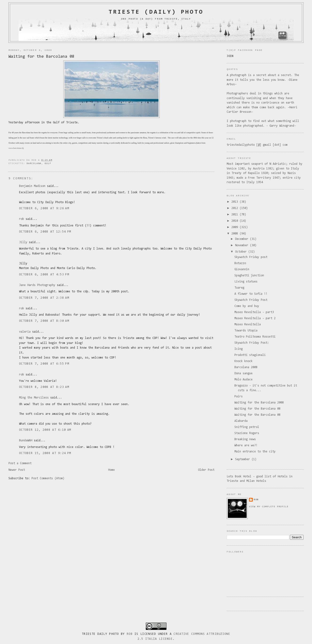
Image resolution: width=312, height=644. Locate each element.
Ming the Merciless (34, 398)
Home (111, 470)
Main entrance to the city (255, 452)
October (242, 252)
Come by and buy (247, 306)
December (243, 239)
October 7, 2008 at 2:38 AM (44, 298)
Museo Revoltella (248, 324)
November (243, 245)
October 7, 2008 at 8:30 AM (44, 321)
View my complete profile (269, 507)
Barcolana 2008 (246, 367)
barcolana (34, 163)
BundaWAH (26, 441)
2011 (235, 215)
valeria (25, 332)
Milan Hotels (256, 481)
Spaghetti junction (249, 276)
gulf (48, 163)
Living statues (246, 282)
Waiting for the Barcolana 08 (41, 57)
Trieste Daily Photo (100, 634)
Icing (239, 349)
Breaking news (245, 439)
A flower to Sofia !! (251, 294)
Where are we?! (246, 445)
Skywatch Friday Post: (252, 343)
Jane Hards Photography (37, 285)
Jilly (23, 242)
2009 (235, 227)
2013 (235, 202)
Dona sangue (243, 373)
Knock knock (243, 361)
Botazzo (240, 263)
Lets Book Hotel (239, 477)
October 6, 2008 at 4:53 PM (44, 275)
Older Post (206, 470)
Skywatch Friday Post (251, 300)
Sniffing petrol (247, 427)
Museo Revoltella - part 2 (255, 318)
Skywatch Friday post (251, 257)
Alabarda (241, 421)
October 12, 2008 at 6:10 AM (45, 430)
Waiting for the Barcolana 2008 (259, 403)
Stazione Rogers (247, 433)
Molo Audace (243, 380)
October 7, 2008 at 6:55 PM (44, 364)
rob (22, 219)
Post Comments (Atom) (48, 478)
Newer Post (17, 470)
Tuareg (239, 288)
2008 (235, 234)
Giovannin (242, 269)
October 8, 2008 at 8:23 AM (44, 387)
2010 (235, 221)
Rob (130, 634)
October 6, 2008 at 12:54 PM (45, 232)
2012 (235, 208)
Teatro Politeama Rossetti (255, 337)
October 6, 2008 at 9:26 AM (44, 208)
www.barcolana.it (16, 148)
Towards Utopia (246, 331)
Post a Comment (20, 463)
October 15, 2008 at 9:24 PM (45, 453)
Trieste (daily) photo (156, 12)
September (243, 459)
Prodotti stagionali (250, 355)
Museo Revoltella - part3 (254, 312)
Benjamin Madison (32, 186)
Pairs (239, 396)
